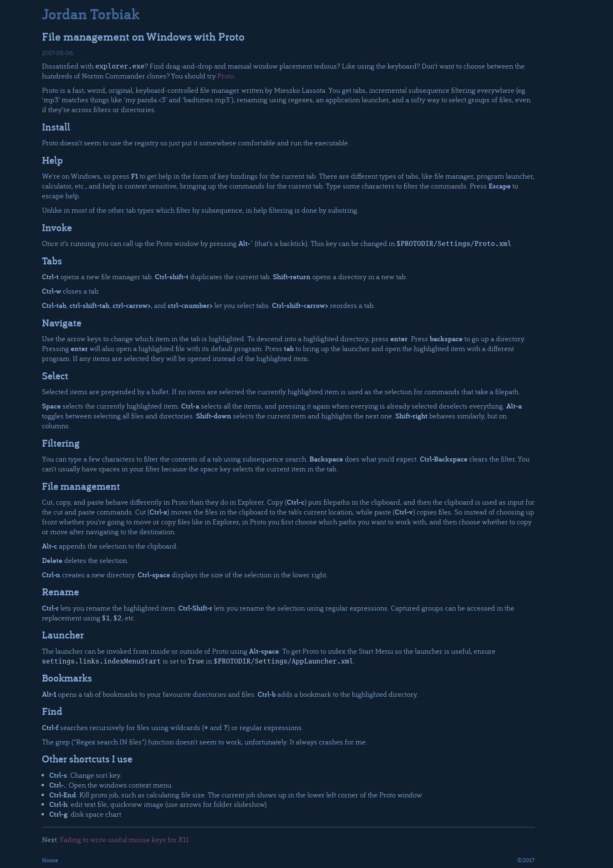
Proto (226, 76)
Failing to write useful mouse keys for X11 (124, 839)
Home (50, 860)
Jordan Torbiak (91, 14)
